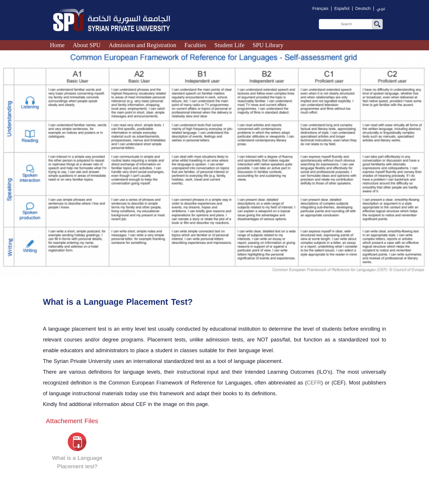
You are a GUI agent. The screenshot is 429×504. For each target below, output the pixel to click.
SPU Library (268, 45)
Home (57, 45)
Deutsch (363, 9)
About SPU (87, 45)
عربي (381, 9)
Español (342, 9)
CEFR (314, 383)
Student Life (229, 45)
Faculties (195, 45)
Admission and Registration (143, 45)
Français (320, 9)
